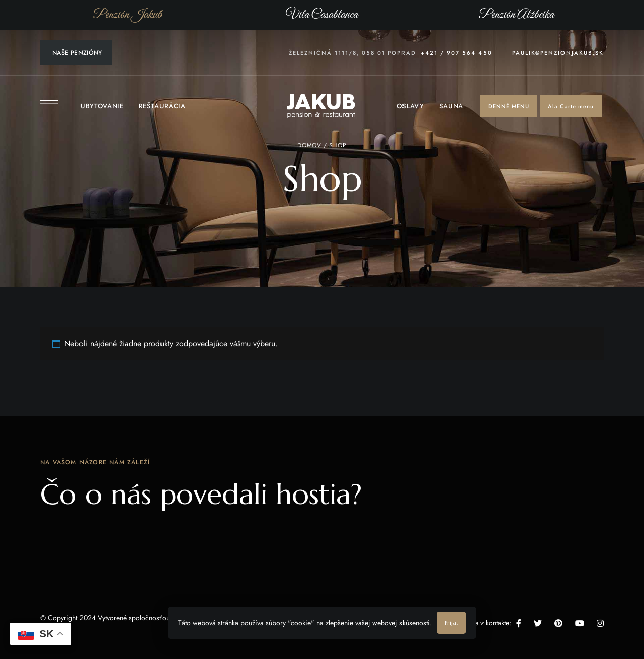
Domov (309, 145)
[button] (509, 106)
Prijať (452, 623)
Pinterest (558, 623)
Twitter (538, 623)
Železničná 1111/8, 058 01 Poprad (352, 53)
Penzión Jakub (128, 15)
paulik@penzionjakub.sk (558, 53)
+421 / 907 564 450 (456, 53)
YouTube (580, 623)
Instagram (600, 623)
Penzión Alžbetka (516, 15)
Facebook (519, 623)
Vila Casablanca (322, 15)
